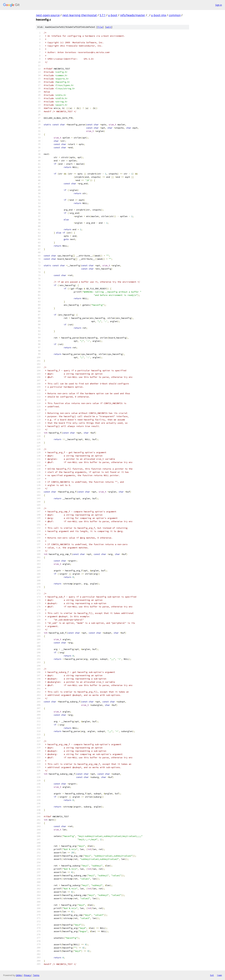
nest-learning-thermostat (80, 15)
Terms (36, 975)
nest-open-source (48, 15)
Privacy (27, 975)
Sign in (219, 5)
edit (109, 27)
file (100, 27)
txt (212, 975)
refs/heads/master (133, 15)
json (219, 975)
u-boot (113, 15)
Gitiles (19, 975)
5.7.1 (102, 15)
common (175, 15)
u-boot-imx (159, 15)
